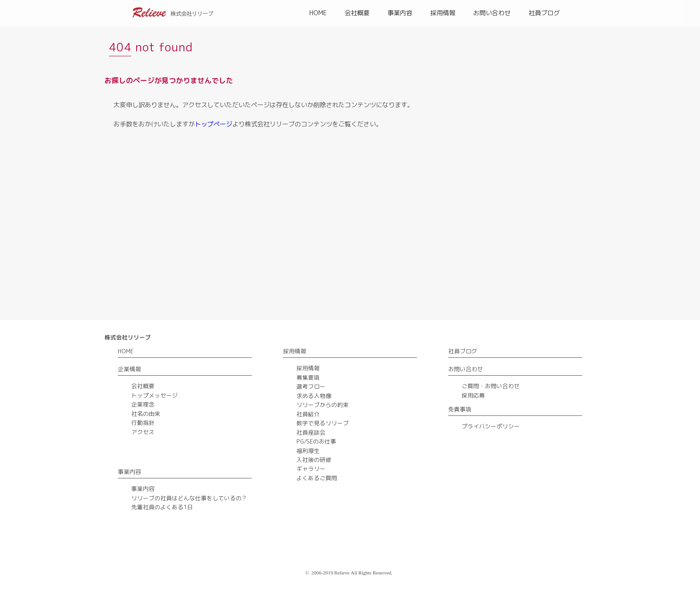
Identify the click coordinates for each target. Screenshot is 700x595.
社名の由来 (146, 414)
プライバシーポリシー (491, 426)
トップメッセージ (154, 395)
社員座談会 (311, 432)
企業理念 (143, 404)
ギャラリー (311, 469)
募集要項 (308, 377)
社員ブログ (544, 13)
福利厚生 (308, 451)
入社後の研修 (314, 460)
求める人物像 (314, 396)
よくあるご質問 (317, 478)
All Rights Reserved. (372, 573)
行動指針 (143, 423)
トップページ (213, 124)
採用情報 (443, 13)
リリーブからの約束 (323, 405)
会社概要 (357, 13)
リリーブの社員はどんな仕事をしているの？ (189, 498)
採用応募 (473, 395)
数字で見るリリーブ (323, 423)
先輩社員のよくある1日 (162, 507)
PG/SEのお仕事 (316, 441)
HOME (318, 13)
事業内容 (400, 13)
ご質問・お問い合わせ (491, 386)
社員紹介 (308, 414)
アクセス (143, 432)
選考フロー (311, 386)
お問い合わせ (492, 13)
